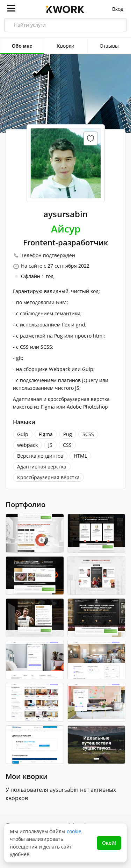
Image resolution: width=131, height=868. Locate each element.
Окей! (109, 843)
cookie (74, 831)
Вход (118, 9)
